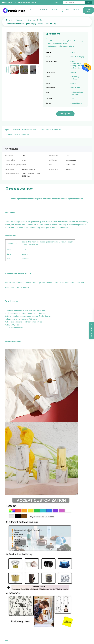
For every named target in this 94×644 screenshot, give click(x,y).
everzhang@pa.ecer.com (29, 2)
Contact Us (66, 10)
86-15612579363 (10, 2)
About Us (55, 10)
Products (43, 9)
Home (32, 9)
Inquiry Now (88, 10)
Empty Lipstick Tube (35, 20)
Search (88, 2)
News (76, 9)
